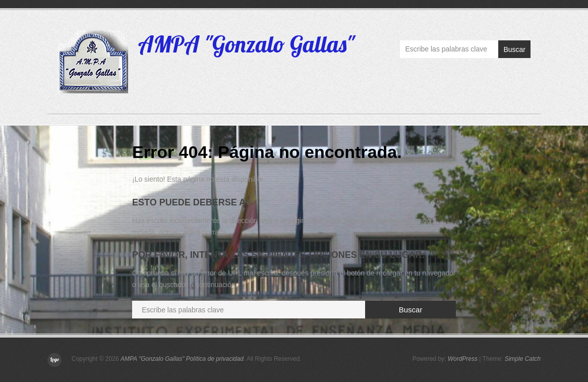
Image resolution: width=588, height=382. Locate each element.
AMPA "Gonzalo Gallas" (246, 44)
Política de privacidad (215, 359)
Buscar (514, 49)
